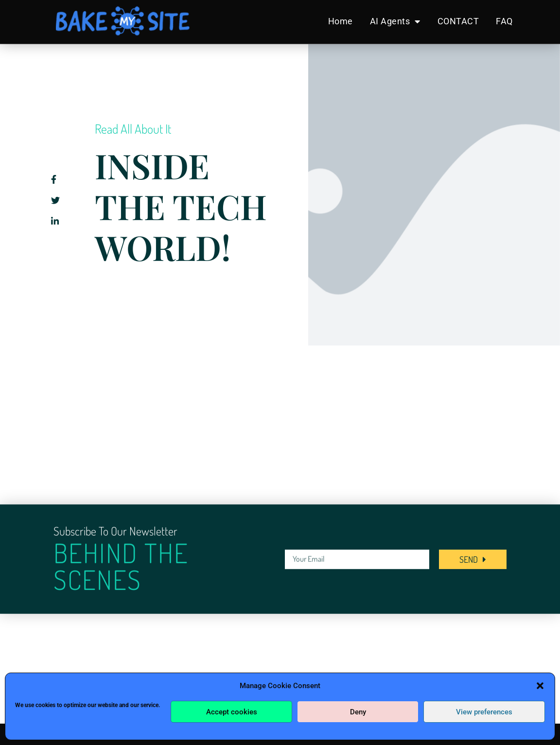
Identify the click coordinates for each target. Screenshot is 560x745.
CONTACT (458, 21)
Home (341, 21)
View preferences (484, 712)
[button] (540, 686)
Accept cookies (232, 712)
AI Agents (395, 21)
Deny (358, 712)
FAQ (504, 21)
